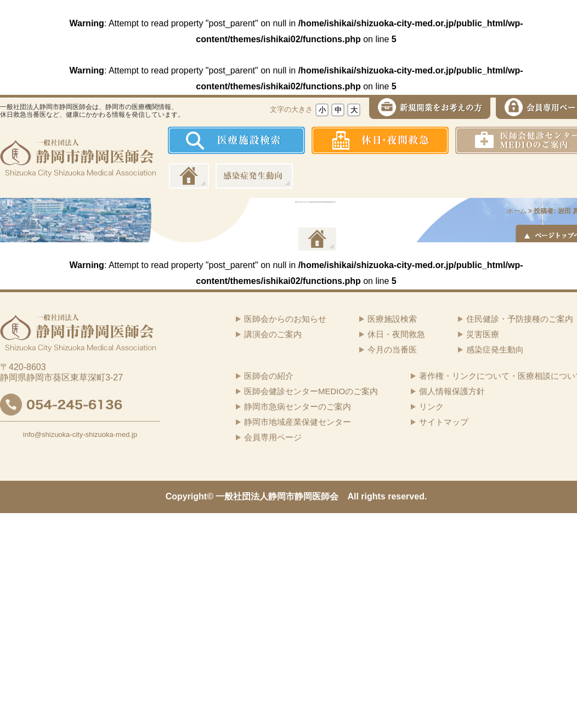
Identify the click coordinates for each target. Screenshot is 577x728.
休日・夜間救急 (396, 334)
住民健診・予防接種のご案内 (520, 319)
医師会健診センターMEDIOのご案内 (311, 391)
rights (373, 496)
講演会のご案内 (273, 334)
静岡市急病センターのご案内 (298, 406)
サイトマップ (444, 422)
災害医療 (483, 334)
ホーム (189, 176)
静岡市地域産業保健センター (298, 422)
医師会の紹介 (269, 376)
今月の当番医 (392, 349)
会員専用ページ (273, 437)
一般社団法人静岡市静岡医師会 (277, 496)
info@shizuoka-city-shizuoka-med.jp (80, 434)
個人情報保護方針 (452, 391)
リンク (431, 406)
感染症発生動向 (254, 176)
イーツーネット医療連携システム (317, 239)
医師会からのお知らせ (285, 319)
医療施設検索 (392, 319)
